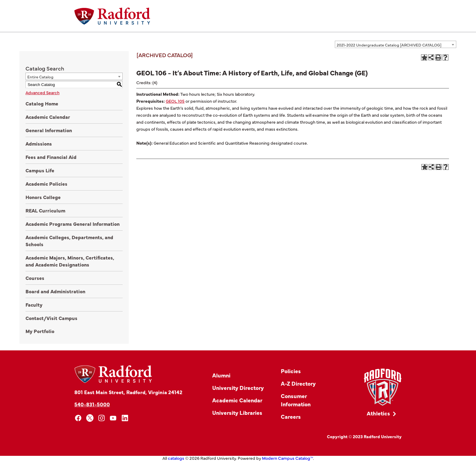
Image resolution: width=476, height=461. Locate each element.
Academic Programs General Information (73, 224)
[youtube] (113, 418)
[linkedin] (125, 418)
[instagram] (102, 418)
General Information (49, 130)
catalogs (176, 458)
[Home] (112, 16)
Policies (291, 371)
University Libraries (237, 413)
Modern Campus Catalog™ (287, 458)
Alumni (221, 375)
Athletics (378, 413)
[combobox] (396, 44)
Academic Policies (46, 184)
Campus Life (40, 170)
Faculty (34, 304)
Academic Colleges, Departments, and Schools (69, 241)
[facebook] (78, 418)
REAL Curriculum (45, 210)
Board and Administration (55, 291)
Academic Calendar (48, 117)
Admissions (39, 143)
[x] (90, 418)
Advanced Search (42, 92)
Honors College (43, 197)
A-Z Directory (298, 383)
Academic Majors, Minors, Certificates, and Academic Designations (70, 261)
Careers (291, 416)
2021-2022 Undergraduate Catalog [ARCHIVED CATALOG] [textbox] (389, 45)
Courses (35, 278)
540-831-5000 (92, 404)
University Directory (238, 388)
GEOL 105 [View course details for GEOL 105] (175, 101)
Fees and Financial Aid (51, 157)
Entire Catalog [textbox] (40, 77)
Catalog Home (42, 103)
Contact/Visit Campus (51, 318)
